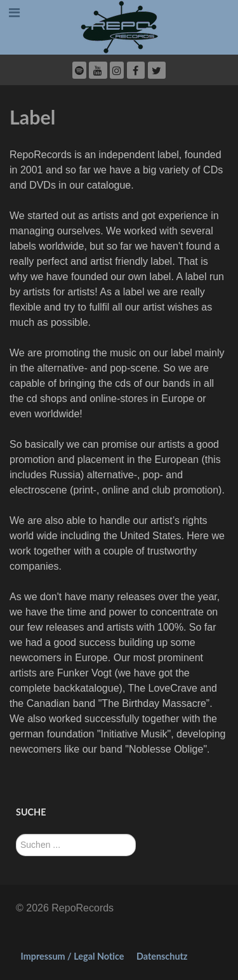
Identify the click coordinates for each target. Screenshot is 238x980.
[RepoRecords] (119, 26)
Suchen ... (16, 834)
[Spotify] (79, 70)
